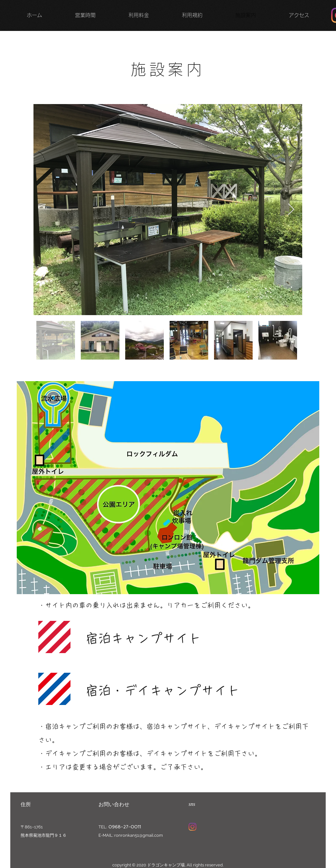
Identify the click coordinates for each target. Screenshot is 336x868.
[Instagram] (192, 827)
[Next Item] (291, 210)
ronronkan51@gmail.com (139, 835)
